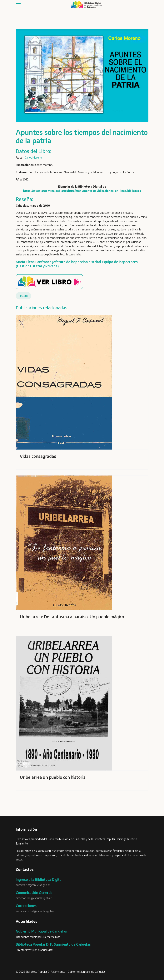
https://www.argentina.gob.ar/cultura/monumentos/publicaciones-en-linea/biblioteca (82, 191)
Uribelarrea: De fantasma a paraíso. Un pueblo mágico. (72, 617)
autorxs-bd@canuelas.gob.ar (33, 886)
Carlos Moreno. (34, 158)
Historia (23, 296)
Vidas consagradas (38, 456)
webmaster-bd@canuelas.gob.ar (35, 912)
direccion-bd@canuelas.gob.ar (34, 899)
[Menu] (18, 5)
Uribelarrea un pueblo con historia (53, 778)
